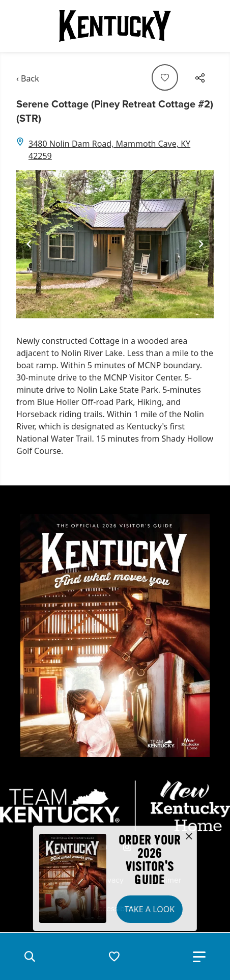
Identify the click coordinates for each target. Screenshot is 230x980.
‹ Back (28, 78)
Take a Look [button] (150, 909)
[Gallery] (115, 244)
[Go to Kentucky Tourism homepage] (115, 26)
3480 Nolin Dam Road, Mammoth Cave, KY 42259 (109, 150)
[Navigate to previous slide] (29, 244)
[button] (30, 957)
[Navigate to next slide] (201, 244)
